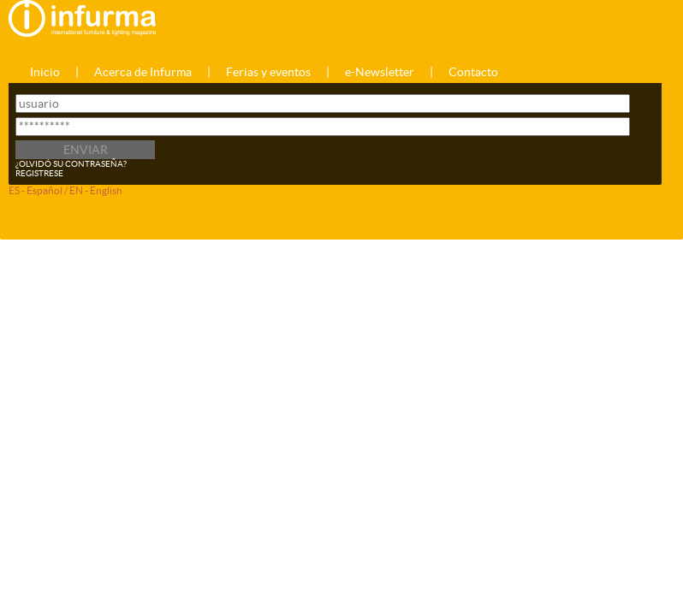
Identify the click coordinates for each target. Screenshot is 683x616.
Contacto (473, 72)
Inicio (45, 72)
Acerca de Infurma (143, 72)
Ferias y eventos (268, 72)
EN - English (96, 190)
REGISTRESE (39, 173)
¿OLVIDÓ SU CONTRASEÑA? (71, 164)
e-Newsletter (380, 72)
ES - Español (36, 190)
